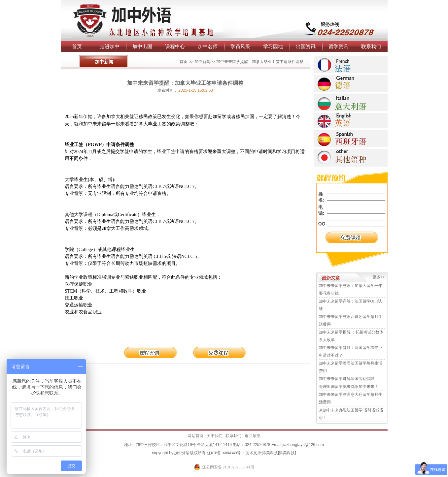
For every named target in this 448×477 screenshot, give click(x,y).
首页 (77, 46)
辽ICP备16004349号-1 (226, 453)
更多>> (379, 277)
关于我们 (215, 436)
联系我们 (371, 46)
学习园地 (273, 46)
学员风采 (240, 46)
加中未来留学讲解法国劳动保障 (347, 379)
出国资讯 (306, 46)
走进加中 (110, 46)
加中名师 (208, 46)
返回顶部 (253, 436)
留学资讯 (338, 46)
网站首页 (195, 436)
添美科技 (270, 453)
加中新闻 (202, 62)
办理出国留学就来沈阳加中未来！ (349, 387)
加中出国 (142, 46)
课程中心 (175, 46)
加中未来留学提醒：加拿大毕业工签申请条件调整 (260, 62)
